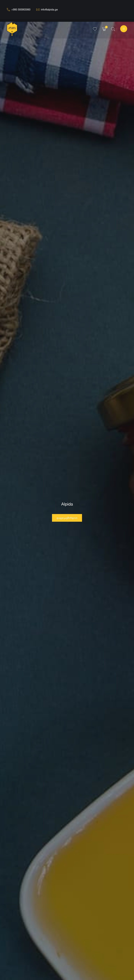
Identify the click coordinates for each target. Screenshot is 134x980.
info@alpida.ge (47, 9)
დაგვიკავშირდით (67, 520)
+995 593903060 (19, 9)
